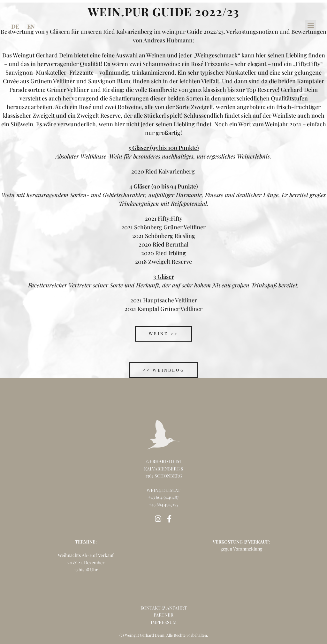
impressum (164, 622)
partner (163, 614)
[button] (311, 25)
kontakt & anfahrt (164, 607)
